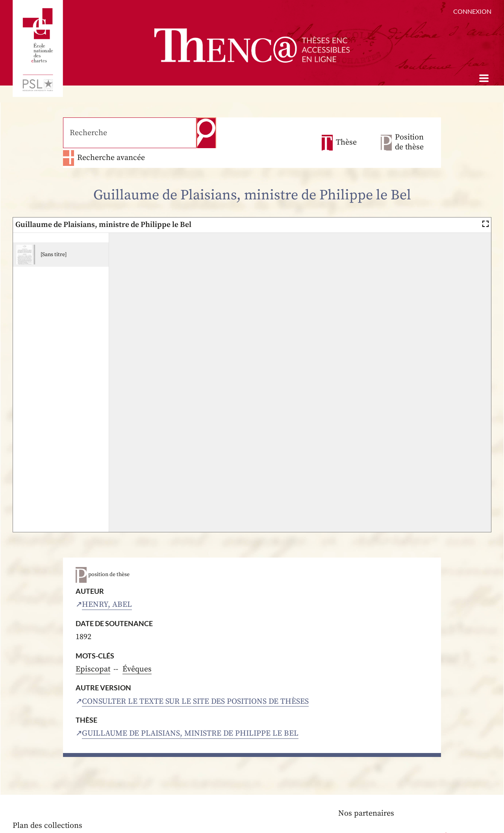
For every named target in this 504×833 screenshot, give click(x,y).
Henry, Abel (107, 585)
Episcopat (93, 650)
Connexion (472, 11)
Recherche (203, 132)
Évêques (137, 650)
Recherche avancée (267, 133)
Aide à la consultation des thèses (70, 819)
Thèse (346, 133)
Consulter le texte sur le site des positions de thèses (196, 681)
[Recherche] (128, 132)
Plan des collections (48, 806)
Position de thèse (409, 132)
